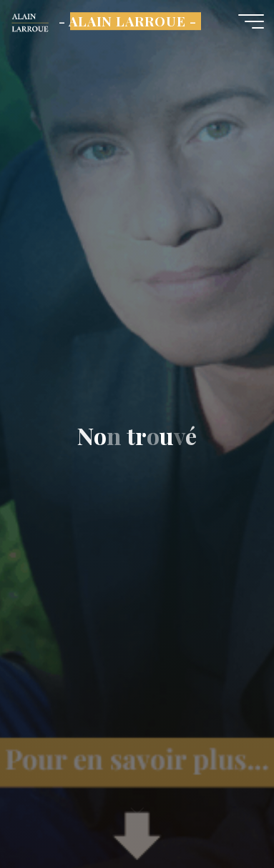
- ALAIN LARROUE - (128, 21)
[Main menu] (251, 21)
